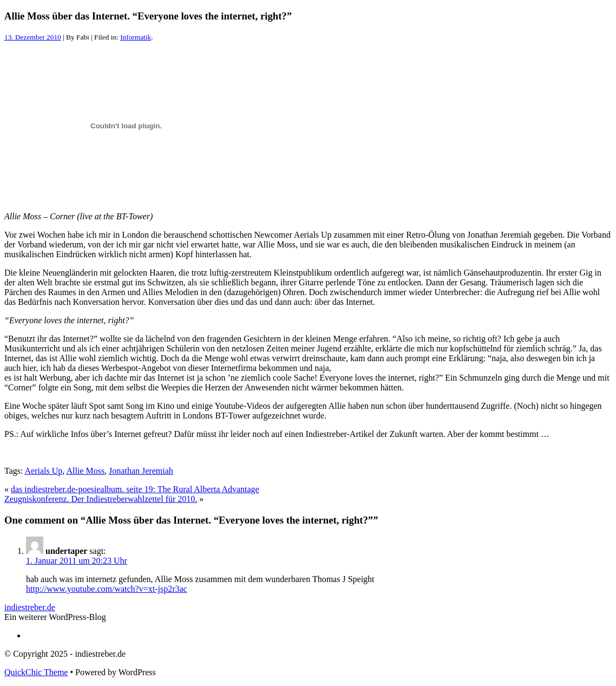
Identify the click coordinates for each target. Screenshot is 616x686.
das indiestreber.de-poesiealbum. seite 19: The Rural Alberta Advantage (135, 489)
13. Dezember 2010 (33, 37)
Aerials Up (44, 471)
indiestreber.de (30, 607)
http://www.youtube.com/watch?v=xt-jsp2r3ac (107, 589)
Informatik (136, 37)
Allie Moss (85, 471)
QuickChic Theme (36, 672)
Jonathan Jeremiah (141, 471)
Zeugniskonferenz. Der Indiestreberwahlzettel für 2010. (101, 499)
